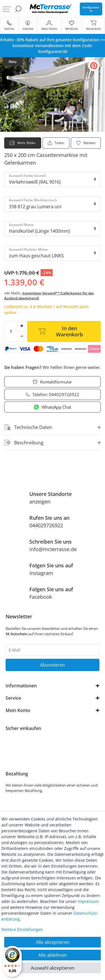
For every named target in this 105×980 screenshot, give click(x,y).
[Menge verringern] (22, 337)
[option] (53, 46)
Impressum (88, 901)
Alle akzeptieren (53, 942)
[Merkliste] (72, 26)
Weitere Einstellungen (22, 929)
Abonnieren (53, 665)
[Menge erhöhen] (22, 326)
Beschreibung (24, 443)
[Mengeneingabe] (11, 331)
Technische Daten (28, 427)
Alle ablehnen (53, 955)
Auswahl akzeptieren (53, 968)
